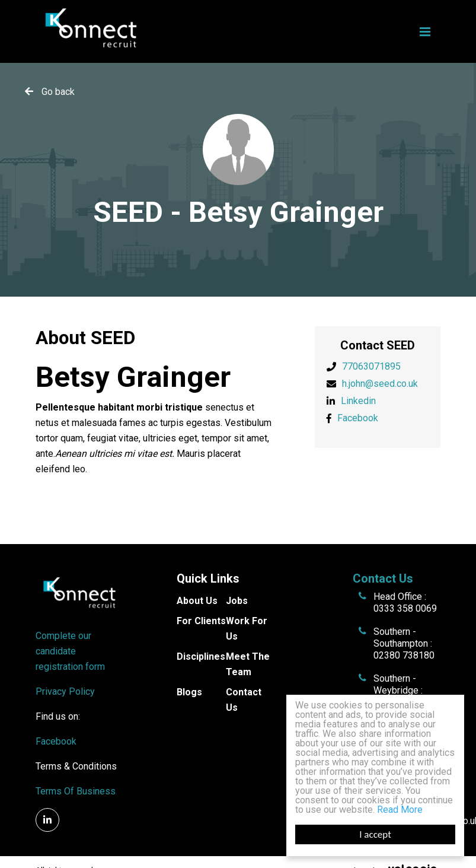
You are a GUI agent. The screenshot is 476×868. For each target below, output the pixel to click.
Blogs (189, 692)
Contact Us (244, 700)
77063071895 (371, 366)
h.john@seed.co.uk (380, 384)
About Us (197, 601)
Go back (58, 92)
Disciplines (201, 656)
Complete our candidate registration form (70, 651)
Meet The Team (248, 664)
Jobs (237, 601)
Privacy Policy (65, 691)
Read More (400, 810)
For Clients (201, 621)
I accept (375, 834)
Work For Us (247, 629)
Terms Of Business (76, 791)
